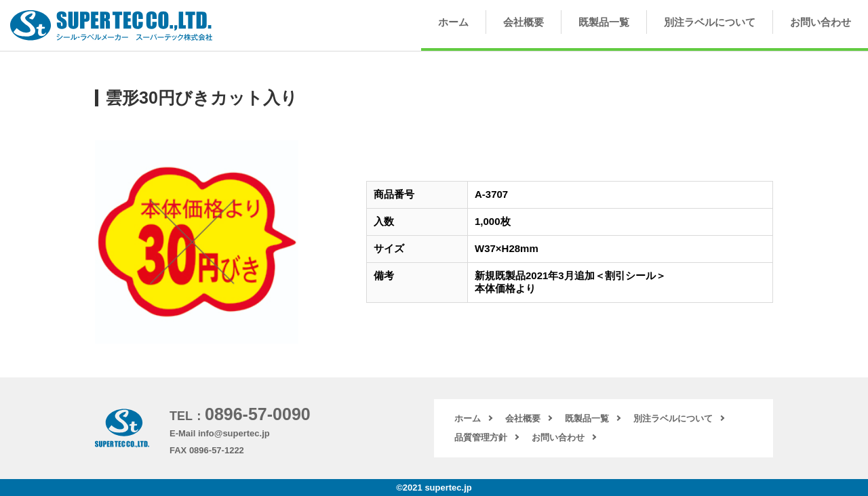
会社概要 (524, 22)
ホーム (453, 22)
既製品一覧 (604, 22)
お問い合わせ (821, 22)
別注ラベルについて (710, 22)
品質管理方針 (481, 437)
